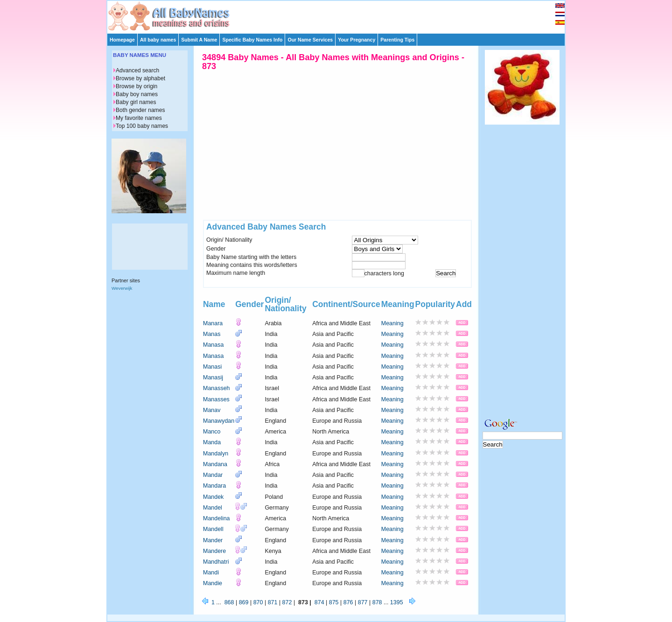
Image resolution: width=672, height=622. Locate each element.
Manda (212, 442)
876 (348, 602)
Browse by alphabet (140, 78)
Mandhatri (216, 562)
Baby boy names (137, 94)
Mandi (211, 573)
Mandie (213, 583)
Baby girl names (136, 102)
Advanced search (137, 70)
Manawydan (219, 421)
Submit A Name (199, 40)
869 (244, 602)
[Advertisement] (340, 15)
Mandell (213, 529)
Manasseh (217, 388)
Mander (213, 540)
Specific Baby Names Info (252, 40)
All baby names (158, 40)
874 (319, 602)
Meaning (392, 323)
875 (334, 602)
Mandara (214, 486)
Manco (212, 432)
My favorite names (139, 118)
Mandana (215, 464)
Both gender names (140, 110)
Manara (213, 323)
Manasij (213, 377)
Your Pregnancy (357, 40)
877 (363, 602)
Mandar (213, 475)
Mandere (214, 551)
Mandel (213, 508)
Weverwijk (122, 288)
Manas (212, 334)
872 (287, 602)
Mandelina (217, 518)
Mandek (213, 497)
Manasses (216, 399)
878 (377, 602)
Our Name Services (310, 40)
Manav (212, 410)
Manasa (213, 345)
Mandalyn (216, 454)
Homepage (122, 40)
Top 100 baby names (142, 126)
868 (229, 602)
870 (258, 602)
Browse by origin (136, 86)
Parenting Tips (397, 40)
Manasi (212, 367)
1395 (397, 602)
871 (273, 602)
